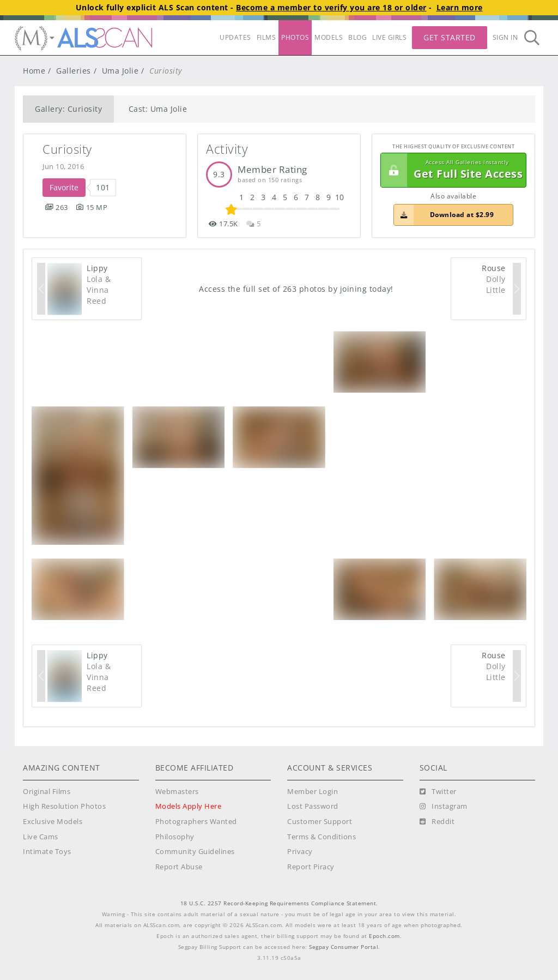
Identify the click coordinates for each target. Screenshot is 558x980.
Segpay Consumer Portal (344, 947)
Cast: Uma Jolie (158, 109)
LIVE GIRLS (389, 37)
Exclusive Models (53, 822)
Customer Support (320, 822)
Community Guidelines (195, 852)
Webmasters (177, 792)
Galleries (74, 71)
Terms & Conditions (322, 837)
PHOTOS (295, 37)
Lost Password (313, 806)
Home (34, 71)
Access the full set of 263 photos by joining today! (296, 289)
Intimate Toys (47, 852)
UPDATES (235, 37)
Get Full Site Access (452, 170)
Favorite (64, 187)
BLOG (357, 37)
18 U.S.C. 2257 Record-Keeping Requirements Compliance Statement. (279, 903)
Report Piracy (311, 867)
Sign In (505, 37)
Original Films (47, 792)
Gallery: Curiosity (68, 109)
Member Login (313, 792)
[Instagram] (444, 807)
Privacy (300, 852)
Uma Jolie (120, 71)
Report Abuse (179, 867)
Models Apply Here (189, 806)
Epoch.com (384, 936)
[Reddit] (437, 822)
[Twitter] (438, 792)
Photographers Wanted (196, 822)
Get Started (450, 37)
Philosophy (175, 837)
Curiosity (67, 149)
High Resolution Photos (64, 806)
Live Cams (41, 837)
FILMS (266, 37)
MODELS (329, 37)
